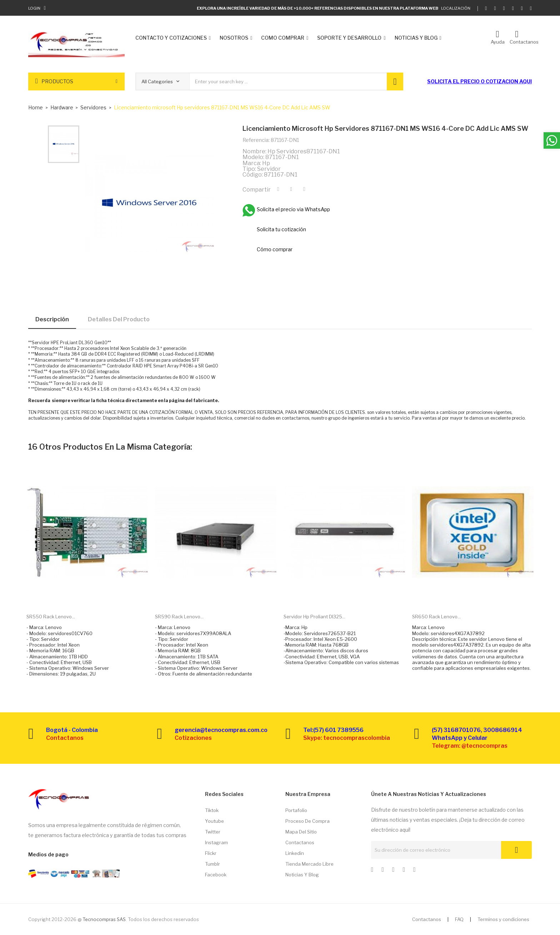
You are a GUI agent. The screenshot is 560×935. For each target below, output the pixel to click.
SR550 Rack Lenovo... (51, 617)
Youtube (214, 821)
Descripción (52, 319)
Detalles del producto (119, 319)
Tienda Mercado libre (309, 864)
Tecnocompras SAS (104, 919)
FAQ (459, 919)
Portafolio (296, 810)
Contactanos (300, 842)
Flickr (211, 853)
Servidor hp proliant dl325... (314, 617)
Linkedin (295, 853)
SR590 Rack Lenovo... (179, 617)
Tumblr (212, 864)
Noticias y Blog (302, 875)
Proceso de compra (307, 821)
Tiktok (212, 810)
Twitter (213, 832)
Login (34, 8)
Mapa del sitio (301, 832)
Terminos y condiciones (503, 919)
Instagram (216, 842)
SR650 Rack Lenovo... (436, 617)
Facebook (216, 875)
